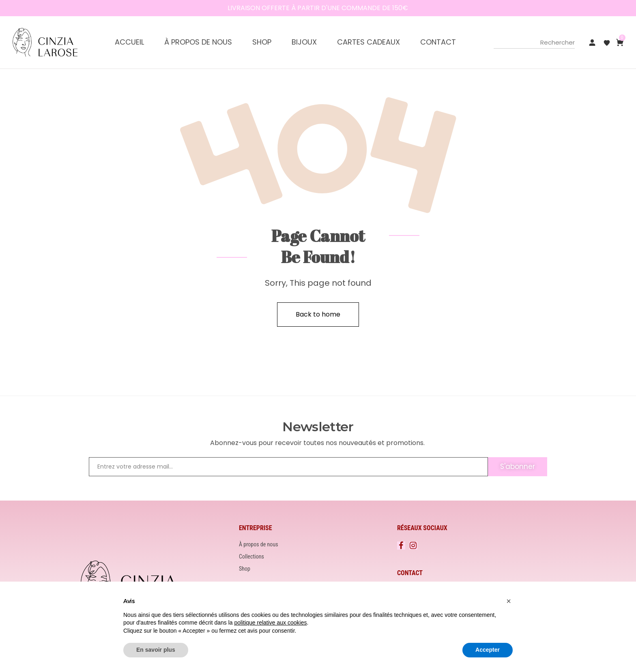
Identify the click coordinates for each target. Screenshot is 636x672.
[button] (509, 601)
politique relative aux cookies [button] (270, 623)
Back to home (318, 314)
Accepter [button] (488, 650)
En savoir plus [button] (156, 650)
